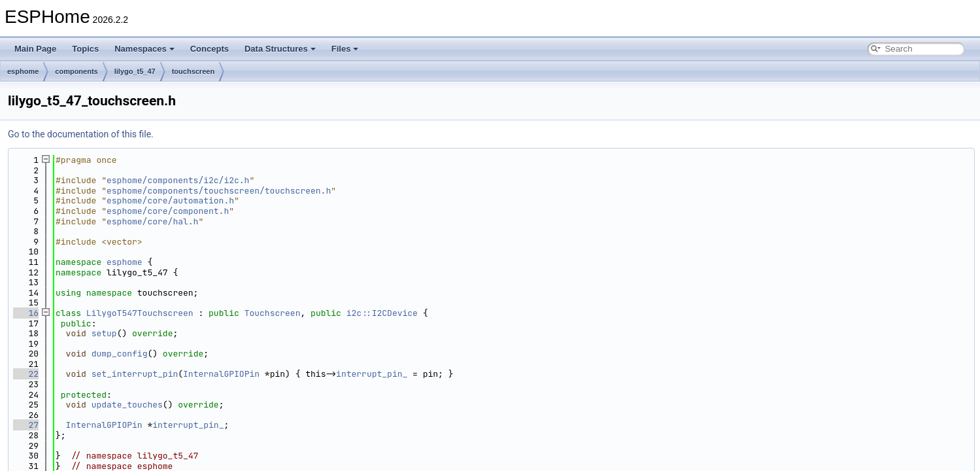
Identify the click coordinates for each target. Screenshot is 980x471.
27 (26, 425)
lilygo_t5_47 (135, 71)
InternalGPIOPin (221, 374)
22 (26, 374)
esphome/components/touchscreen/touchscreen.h (219, 191)
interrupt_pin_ (372, 374)
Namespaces (144, 49)
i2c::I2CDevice (382, 313)
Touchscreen (273, 313)
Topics (85, 49)
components (76, 71)
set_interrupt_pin (135, 374)
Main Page (35, 49)
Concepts (210, 49)
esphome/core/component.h (168, 211)
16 (26, 313)
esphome (23, 71)
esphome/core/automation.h (170, 201)
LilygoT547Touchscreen (140, 313)
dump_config (120, 354)
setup (104, 333)
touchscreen (193, 71)
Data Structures (280, 49)
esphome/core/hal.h (152, 221)
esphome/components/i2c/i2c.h (178, 180)
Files (345, 49)
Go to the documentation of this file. (81, 134)
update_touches (127, 405)
